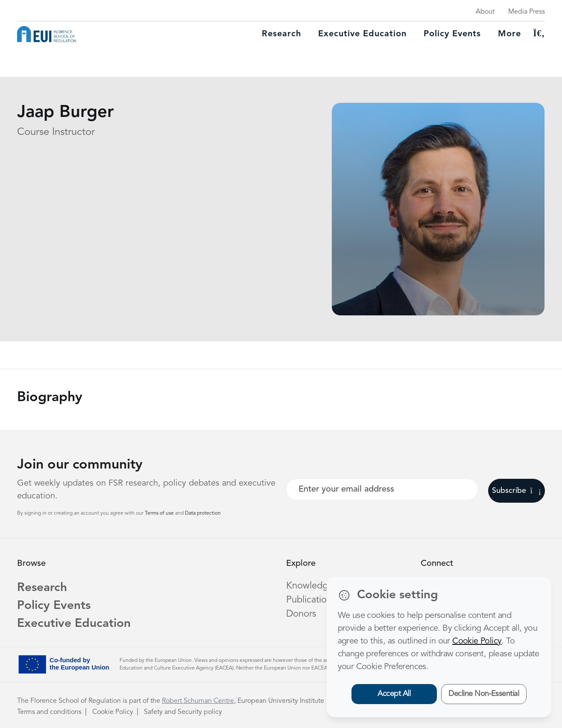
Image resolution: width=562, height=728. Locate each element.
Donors (301, 614)
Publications (311, 600)
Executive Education (74, 624)
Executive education (362, 34)
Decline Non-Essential (484, 694)
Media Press (527, 12)
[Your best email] (382, 489)
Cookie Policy (113, 712)
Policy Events (452, 34)
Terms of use (160, 513)
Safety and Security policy (183, 712)
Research (281, 34)
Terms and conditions (49, 712)
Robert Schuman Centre (198, 701)
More (509, 34)
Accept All (394, 694)
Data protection (203, 513)
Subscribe (517, 491)
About (485, 12)
